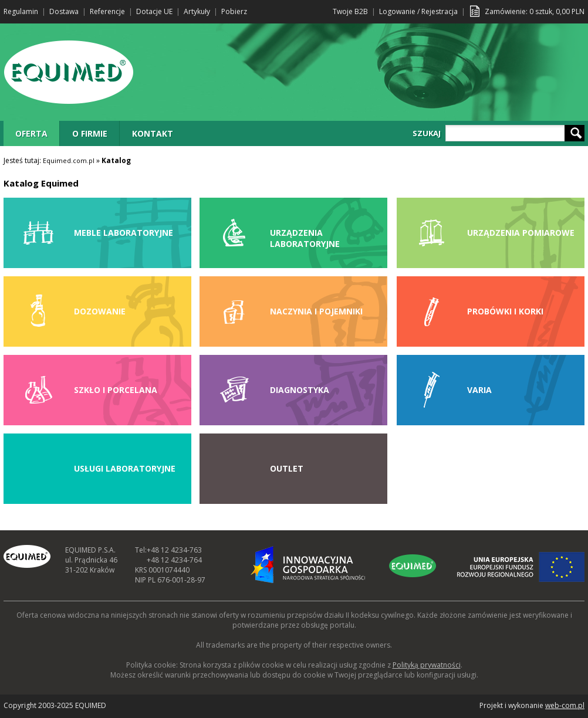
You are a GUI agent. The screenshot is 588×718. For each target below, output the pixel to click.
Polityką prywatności (427, 665)
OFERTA (31, 133)
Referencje (107, 11)
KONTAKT (153, 133)
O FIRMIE (90, 133)
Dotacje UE (154, 11)
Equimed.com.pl (69, 160)
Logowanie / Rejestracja (418, 11)
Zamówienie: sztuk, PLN (535, 11)
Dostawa (64, 11)
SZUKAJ (427, 133)
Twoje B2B (350, 11)
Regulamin (21, 11)
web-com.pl (565, 705)
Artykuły (197, 11)
